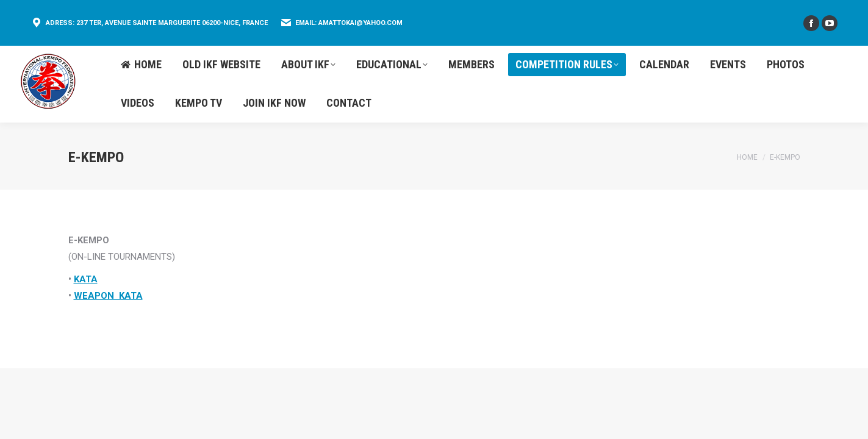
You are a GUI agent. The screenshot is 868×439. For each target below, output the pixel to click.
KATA (86, 279)
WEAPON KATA (108, 296)
